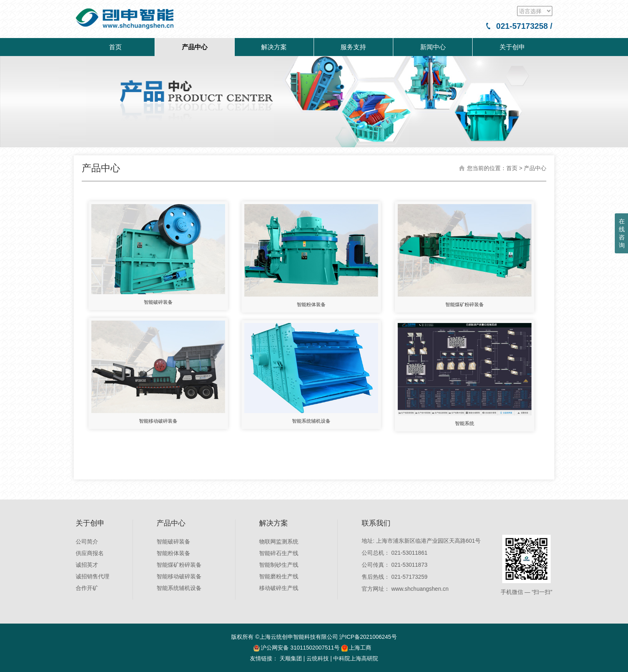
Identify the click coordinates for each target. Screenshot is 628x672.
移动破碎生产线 (279, 588)
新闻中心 (433, 47)
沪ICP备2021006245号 (368, 637)
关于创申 (512, 47)
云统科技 (318, 658)
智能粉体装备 (173, 553)
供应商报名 (90, 553)
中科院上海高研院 (356, 658)
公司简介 (87, 542)
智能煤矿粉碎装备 (179, 565)
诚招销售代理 (93, 576)
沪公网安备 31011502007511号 (300, 648)
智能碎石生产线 (279, 553)
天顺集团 (291, 658)
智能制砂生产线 (279, 565)
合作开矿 (87, 588)
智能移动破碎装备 (179, 576)
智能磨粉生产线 (279, 576)
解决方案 (274, 47)
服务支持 (353, 47)
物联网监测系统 (279, 542)
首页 (115, 47)
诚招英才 (87, 565)
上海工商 (356, 648)
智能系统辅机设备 (179, 588)
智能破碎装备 (173, 542)
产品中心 (195, 47)
